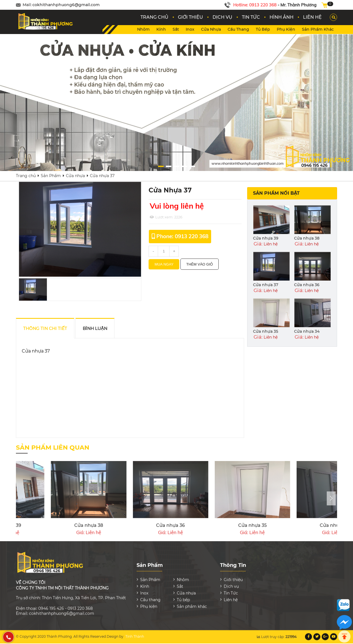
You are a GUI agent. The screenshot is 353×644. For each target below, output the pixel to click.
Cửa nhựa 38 (307, 238)
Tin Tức (231, 589)
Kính (161, 29)
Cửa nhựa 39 (266, 238)
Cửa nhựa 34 (307, 331)
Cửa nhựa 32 (151, 525)
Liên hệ (231, 596)
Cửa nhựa (211, 29)
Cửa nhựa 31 (233, 525)
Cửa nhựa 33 (70, 525)
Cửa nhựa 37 (266, 285)
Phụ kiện (286, 29)
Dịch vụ (231, 583)
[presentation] (331, 498)
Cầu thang (238, 29)
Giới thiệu (233, 576)
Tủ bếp (263, 29)
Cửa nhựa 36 (307, 285)
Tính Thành (135, 633)
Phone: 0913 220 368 (182, 236)
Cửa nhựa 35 (266, 331)
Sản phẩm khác (318, 29)
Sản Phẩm (51, 176)
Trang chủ (26, 176)
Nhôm (143, 29)
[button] (177, 166)
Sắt (176, 29)
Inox (190, 29)
